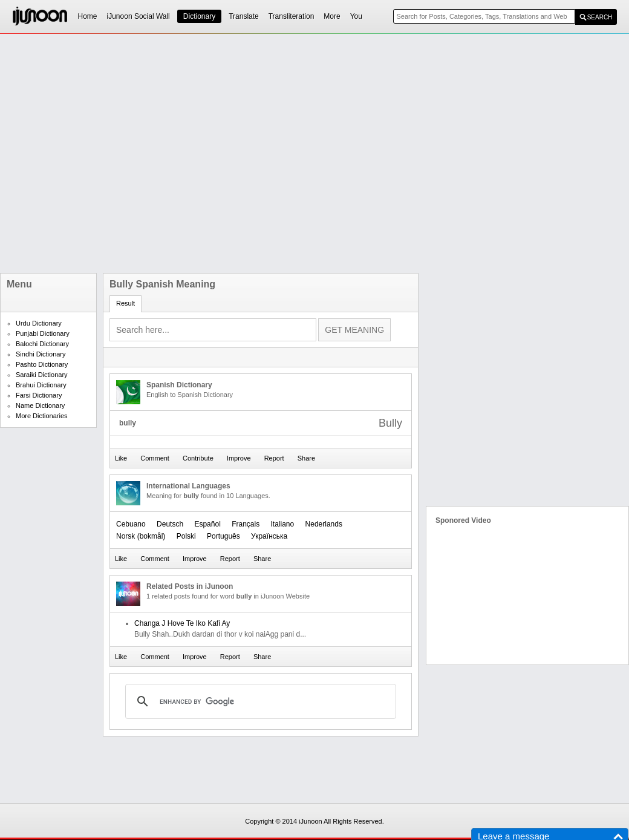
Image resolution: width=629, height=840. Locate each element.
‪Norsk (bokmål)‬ (141, 536)
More (332, 16)
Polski (186, 536)
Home (88, 16)
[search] (259, 701)
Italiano (283, 524)
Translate (244, 16)
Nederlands (324, 524)
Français (246, 524)
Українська (269, 536)
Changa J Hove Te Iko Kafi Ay (182, 623)
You (356, 16)
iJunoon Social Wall (139, 16)
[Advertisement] (135, 153)
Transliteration (292, 16)
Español (207, 524)
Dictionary (199, 16)
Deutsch (170, 524)
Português (223, 536)
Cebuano (131, 524)
